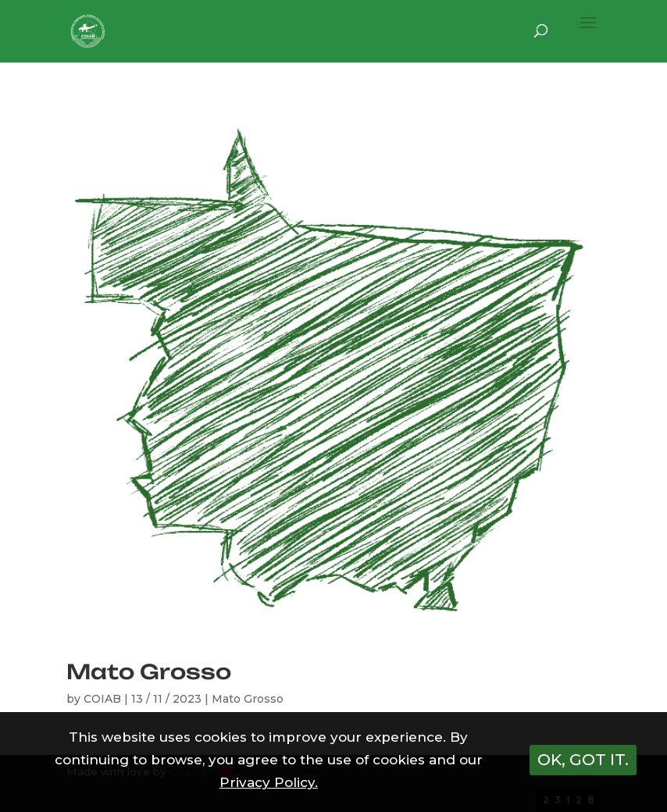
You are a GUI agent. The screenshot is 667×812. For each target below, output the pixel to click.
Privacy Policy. (269, 782)
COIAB (102, 699)
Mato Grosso (149, 671)
